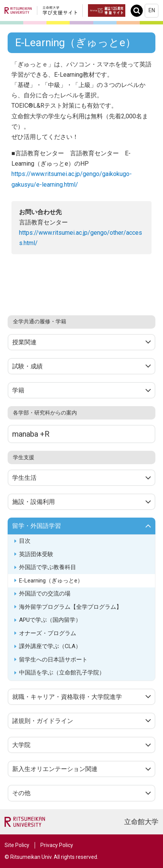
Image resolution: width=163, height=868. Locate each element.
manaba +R (31, 434)
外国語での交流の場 (45, 594)
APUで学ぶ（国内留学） (50, 620)
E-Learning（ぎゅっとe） (51, 581)
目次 (25, 541)
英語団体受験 (36, 554)
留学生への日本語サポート (53, 660)
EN (152, 10)
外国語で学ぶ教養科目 (48, 567)
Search (139, 10)
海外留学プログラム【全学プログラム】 (70, 607)
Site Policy (17, 845)
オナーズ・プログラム (48, 633)
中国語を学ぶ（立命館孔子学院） (62, 673)
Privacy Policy (57, 845)
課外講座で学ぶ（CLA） (50, 646)
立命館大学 (141, 822)
